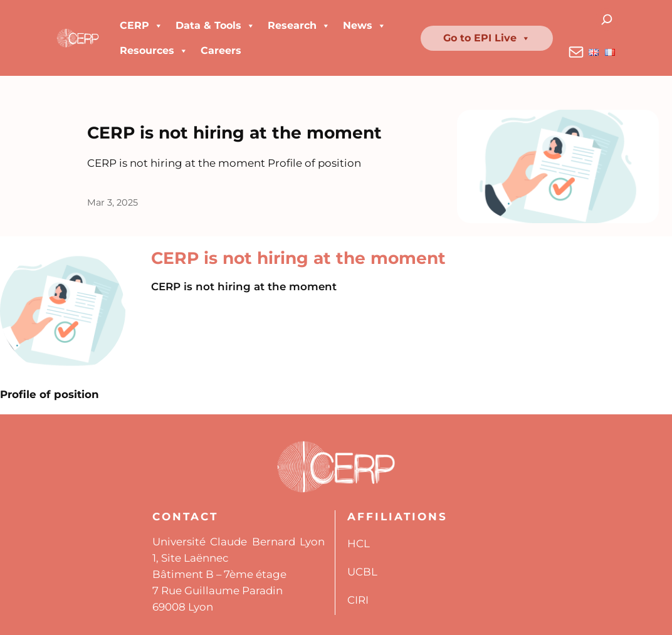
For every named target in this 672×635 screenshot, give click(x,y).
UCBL (362, 572)
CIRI (358, 600)
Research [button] (299, 26)
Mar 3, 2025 (113, 202)
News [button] (365, 26)
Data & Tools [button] (215, 26)
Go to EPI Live (487, 38)
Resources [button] (154, 51)
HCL (359, 543)
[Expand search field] (607, 20)
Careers (221, 50)
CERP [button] (141, 26)
